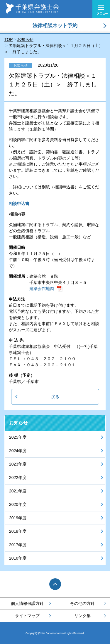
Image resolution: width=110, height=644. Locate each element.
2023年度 (18, 464)
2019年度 (18, 518)
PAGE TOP (55, 584)
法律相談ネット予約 (55, 26)
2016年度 (18, 558)
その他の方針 (82, 603)
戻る (55, 397)
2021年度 (18, 491)
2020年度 (18, 504)
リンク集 (82, 616)
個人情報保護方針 (27, 603)
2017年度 (18, 545)
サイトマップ (27, 616)
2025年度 (18, 437)
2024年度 (18, 451)
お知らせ (18, 423)
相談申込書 (19, 204)
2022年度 (18, 478)
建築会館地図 (42, 289)
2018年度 (18, 531)
